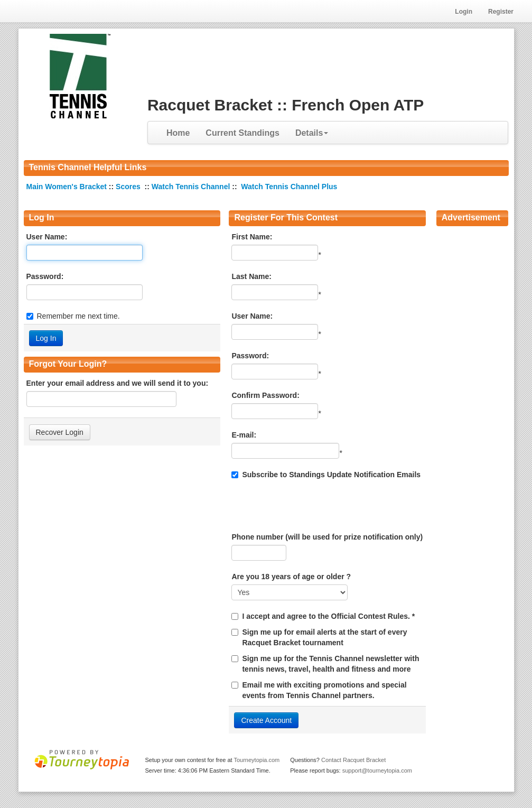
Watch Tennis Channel (192, 187)
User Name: (47, 237)
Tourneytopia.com (256, 760)
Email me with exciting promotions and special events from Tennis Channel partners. (324, 690)
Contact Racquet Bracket (353, 760)
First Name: (252, 237)
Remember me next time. (78, 316)
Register (501, 12)
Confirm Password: (265, 395)
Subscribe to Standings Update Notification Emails (326, 475)
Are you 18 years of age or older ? (291, 577)
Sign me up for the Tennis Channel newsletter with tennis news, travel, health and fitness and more (330, 664)
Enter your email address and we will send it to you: (118, 383)
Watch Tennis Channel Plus (289, 187)
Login (464, 12)
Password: (45, 276)
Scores (129, 187)
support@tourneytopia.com (377, 770)
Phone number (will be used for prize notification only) (327, 537)
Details (312, 133)
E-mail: (244, 435)
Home (178, 133)
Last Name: (251, 276)
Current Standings (242, 133)
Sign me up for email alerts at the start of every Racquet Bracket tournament (324, 637)
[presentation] (312, 506)
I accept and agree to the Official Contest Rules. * (328, 616)
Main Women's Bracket (68, 187)
